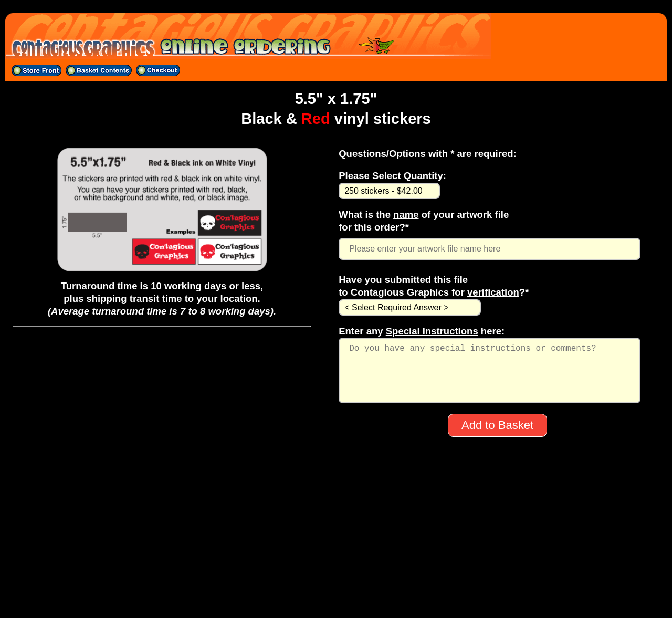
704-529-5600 (336, 571)
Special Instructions (432, 331)
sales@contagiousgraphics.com (336, 584)
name (406, 214)
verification (493, 292)
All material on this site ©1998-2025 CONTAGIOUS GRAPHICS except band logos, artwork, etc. (336, 598)
